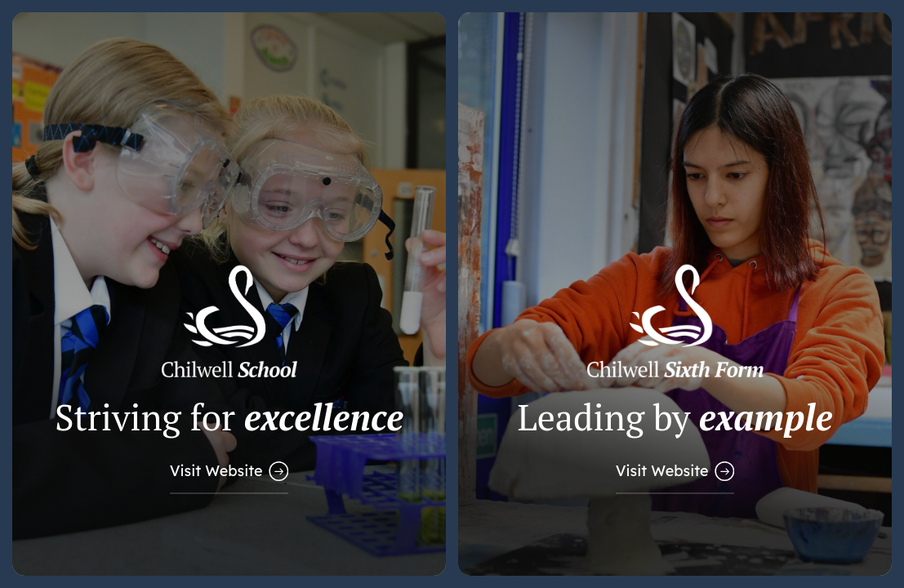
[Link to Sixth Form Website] (675, 294)
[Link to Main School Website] (229, 294)
